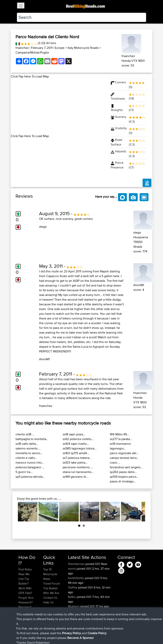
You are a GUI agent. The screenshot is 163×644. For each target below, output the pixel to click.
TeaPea (73, 587)
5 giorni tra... (24, 472)
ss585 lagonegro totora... (80, 448)
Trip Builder (50, 588)
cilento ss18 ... (25, 434)
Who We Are (51, 593)
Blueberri (74, 606)
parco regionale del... (124, 453)
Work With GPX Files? (25, 591)
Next (139, 512)
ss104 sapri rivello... (76, 444)
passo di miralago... (123, 481)
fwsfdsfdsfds (76, 578)
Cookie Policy (91, 635)
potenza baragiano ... (30, 467)
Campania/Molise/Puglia (32, 52)
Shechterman (77, 564)
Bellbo (72, 597)
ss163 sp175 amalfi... (76, 453)
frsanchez (22, 48)
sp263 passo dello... (123, 472)
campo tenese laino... (124, 458)
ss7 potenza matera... (77, 458)
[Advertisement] (58, 106)
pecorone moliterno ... (78, 467)
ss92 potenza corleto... (78, 439)
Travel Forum (52, 584)
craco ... (115, 463)
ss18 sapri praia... (74, 434)
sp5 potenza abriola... (30, 477)
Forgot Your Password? (26, 600)
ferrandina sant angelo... (126, 467)
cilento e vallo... (26, 458)
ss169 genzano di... (76, 477)
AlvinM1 (44, 359)
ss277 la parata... (121, 439)
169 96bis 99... (120, 434)
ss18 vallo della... (27, 444)
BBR (98, 564)
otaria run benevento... (78, 472)
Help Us (48, 602)
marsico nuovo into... (30, 463)
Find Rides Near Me (25, 572)
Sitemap (55, 635)
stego (43, 227)
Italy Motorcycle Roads (83, 48)
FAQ (21, 616)
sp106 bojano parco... (124, 477)
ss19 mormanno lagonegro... (120, 446)
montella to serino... (29, 453)
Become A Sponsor (25, 609)
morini (72, 569)
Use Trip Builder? (24, 581)
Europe (60, 48)
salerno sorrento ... (28, 448)
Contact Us (50, 598)
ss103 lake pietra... (75, 463)
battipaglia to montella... (32, 439)
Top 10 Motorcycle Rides (50, 574)
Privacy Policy (71, 635)
